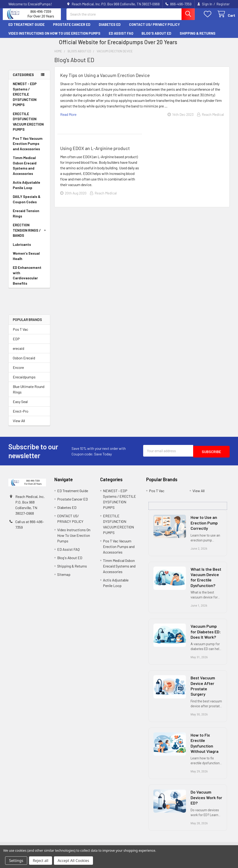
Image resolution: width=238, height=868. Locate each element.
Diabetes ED (110, 29)
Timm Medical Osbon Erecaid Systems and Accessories (25, 170)
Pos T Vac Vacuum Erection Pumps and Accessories (28, 148)
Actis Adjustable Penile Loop (26, 189)
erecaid (18, 352)
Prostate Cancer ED (72, 29)
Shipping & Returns (198, 37)
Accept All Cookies (73, 861)
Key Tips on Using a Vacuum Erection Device (105, 79)
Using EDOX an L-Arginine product (95, 152)
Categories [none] (23, 79)
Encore (18, 372)
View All (19, 425)
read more (68, 119)
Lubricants (22, 249)
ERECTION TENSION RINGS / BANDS (30, 234)
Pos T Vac (20, 333)
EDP (16, 343)
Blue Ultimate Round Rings (29, 393)
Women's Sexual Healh (26, 260)
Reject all (41, 861)
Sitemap (64, 579)
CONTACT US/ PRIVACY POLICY (154, 29)
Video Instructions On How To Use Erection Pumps (54, 37)
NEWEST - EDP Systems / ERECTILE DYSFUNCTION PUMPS (25, 98)
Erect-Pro (21, 415)
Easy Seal (20, 406)
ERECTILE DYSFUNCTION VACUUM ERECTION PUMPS (28, 126)
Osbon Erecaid (24, 362)
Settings (16, 861)
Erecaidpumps (24, 381)
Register (223, 4)
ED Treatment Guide (26, 29)
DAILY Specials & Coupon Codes (27, 203)
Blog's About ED (156, 37)
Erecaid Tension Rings (26, 218)
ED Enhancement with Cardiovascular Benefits (27, 280)
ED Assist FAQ (121, 37)
